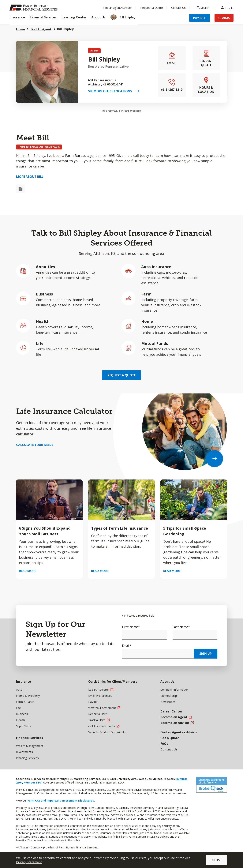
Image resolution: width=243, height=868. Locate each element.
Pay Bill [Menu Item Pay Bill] (200, 18)
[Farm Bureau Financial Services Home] (34, 8)
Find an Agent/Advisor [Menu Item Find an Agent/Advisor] (118, 8)
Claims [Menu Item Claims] (224, 18)
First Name (131, 627)
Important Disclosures (122, 111)
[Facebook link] (20, 189)
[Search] (203, 8)
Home (21, 29)
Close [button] (216, 860)
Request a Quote (122, 375)
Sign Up (206, 654)
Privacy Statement (29, 862)
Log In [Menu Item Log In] (228, 8)
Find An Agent (41, 29)
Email (127, 646)
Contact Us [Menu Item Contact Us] (178, 8)
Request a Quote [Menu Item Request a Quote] (152, 8)
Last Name (181, 627)
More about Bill (30, 177)
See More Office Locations (112, 91)
